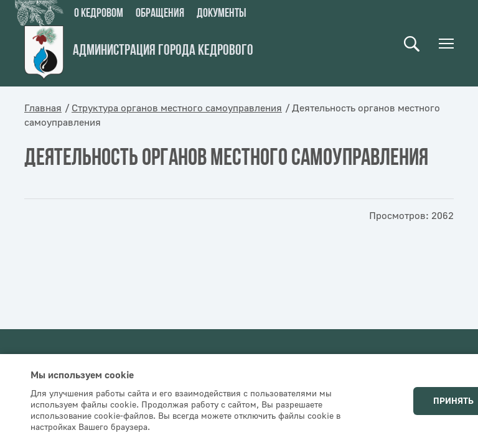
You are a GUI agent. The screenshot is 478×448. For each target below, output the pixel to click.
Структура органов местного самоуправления (177, 108)
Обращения (160, 14)
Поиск (412, 44)
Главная (43, 108)
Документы (222, 14)
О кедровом (99, 14)
